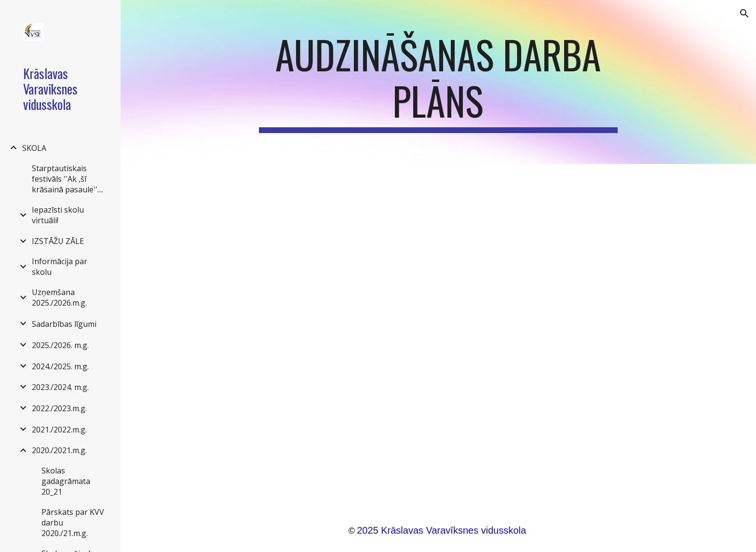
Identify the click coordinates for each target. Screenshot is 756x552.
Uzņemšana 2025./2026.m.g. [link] (59, 297)
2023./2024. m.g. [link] (60, 387)
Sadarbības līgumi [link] (64, 324)
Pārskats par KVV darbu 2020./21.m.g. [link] (73, 523)
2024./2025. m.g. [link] (60, 366)
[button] (744, 13)
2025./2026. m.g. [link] (60, 345)
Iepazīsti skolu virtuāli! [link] (58, 215)
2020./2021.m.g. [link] (59, 450)
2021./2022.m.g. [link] (59, 430)
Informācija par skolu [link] (60, 267)
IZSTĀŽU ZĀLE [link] (58, 241)
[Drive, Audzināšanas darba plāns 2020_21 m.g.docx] (438, 332)
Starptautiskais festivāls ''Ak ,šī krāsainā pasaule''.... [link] (67, 179)
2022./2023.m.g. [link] (59, 408)
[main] (438, 82)
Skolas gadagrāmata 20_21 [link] (66, 481)
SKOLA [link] (34, 148)
